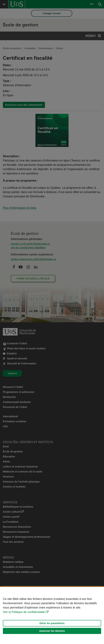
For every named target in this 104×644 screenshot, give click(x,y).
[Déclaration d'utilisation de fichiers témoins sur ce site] (52, 615)
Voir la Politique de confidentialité (24, 612)
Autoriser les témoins (52, 631)
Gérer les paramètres (52, 623)
